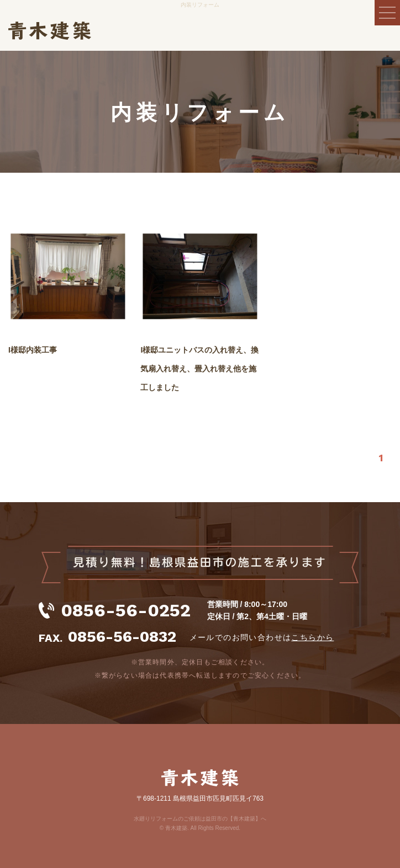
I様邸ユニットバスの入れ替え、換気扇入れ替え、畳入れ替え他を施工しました (199, 369)
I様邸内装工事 (33, 350)
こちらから (312, 637)
